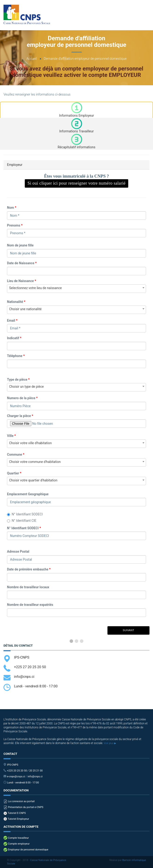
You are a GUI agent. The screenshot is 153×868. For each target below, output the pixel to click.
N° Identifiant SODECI (25, 514)
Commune (16, 454)
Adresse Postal (18, 551)
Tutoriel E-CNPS (17, 813)
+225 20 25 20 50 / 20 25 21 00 (25, 771)
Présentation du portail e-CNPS (26, 807)
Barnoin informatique (134, 860)
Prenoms (15, 225)
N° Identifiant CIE (22, 521)
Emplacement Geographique (28, 494)
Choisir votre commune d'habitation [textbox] (35, 462)
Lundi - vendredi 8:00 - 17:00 (23, 783)
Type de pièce (18, 380)
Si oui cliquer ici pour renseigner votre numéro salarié (77, 183)
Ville (11, 436)
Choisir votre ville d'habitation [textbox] (30, 443)
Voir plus (110, 743)
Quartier (14, 473)
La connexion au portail (21, 801)
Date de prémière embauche (29, 569)
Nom (12, 208)
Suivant (129, 630)
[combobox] (76, 289)
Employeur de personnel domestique (28, 850)
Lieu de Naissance (22, 281)
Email (12, 320)
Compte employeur (19, 844)
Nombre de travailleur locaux (28, 587)
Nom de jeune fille (20, 245)
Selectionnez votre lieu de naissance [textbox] (35, 288)
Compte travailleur (18, 838)
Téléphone (16, 356)
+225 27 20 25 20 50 (30, 667)
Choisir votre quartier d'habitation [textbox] (33, 480)
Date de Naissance (22, 263)
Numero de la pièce (22, 398)
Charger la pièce (20, 416)
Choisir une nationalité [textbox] (25, 309)
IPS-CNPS (22, 657)
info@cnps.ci (24, 677)
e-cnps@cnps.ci (16, 777)
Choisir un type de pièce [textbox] (26, 387)
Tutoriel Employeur (18, 819)
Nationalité (16, 302)
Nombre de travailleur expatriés (30, 605)
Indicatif (14, 338)
